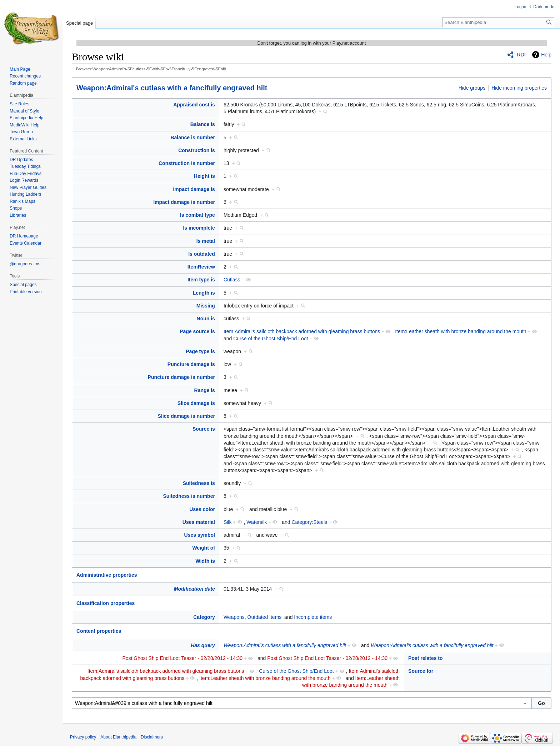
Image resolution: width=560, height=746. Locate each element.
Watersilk (257, 522)
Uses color (202, 509)
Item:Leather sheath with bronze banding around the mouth (461, 331)
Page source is (197, 331)
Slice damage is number (186, 416)
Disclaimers (152, 737)
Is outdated (202, 254)
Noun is (206, 319)
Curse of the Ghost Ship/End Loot (271, 339)
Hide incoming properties (519, 88)
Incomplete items (313, 617)
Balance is (203, 124)
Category (204, 617)
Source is (204, 429)
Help (546, 55)
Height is (204, 176)
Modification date (194, 589)
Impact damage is (194, 189)
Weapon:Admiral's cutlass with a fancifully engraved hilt (172, 88)
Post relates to (425, 658)
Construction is (197, 150)
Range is (205, 390)
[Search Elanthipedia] (498, 22)
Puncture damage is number (181, 377)
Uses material (199, 522)
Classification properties (106, 603)
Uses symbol (200, 535)
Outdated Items (265, 617)
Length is (204, 293)
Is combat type (197, 215)
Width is (205, 561)
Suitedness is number (189, 496)
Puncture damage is (191, 364)
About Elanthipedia (118, 737)
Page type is (200, 351)
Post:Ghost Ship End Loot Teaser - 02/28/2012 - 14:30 (182, 658)
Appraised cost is (194, 105)
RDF (522, 55)
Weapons (234, 617)
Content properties (99, 631)
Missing (206, 306)
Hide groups (472, 88)
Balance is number (193, 137)
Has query (203, 645)
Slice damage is (196, 403)
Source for (421, 671)
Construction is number (187, 163)
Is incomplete (199, 228)
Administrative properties (107, 575)
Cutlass (232, 280)
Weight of (204, 548)
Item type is (201, 280)
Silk (228, 522)
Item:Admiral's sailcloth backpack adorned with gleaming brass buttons (302, 331)
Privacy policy (83, 737)
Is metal (206, 241)
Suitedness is (199, 483)
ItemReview (201, 267)
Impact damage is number (184, 202)
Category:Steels (309, 522)
